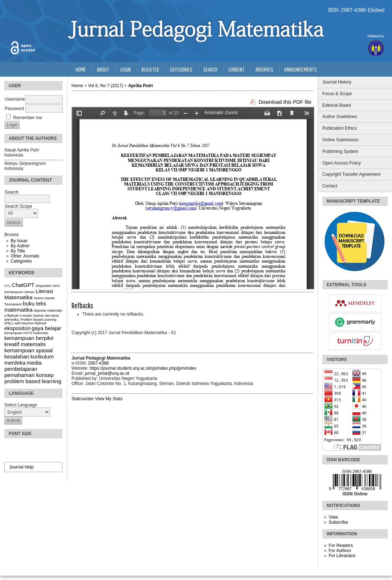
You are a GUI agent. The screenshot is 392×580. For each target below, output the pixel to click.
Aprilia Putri (140, 86)
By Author (20, 246)
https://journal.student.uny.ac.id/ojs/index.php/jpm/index (143, 368)
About (103, 69)
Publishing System (340, 151)
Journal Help (21, 467)
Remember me (27, 118)
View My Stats (109, 399)
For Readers (341, 545)
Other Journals (25, 256)
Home (81, 69)
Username (15, 99)
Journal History (337, 82)
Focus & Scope (337, 94)
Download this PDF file (285, 102)
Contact (330, 186)
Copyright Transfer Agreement (351, 174)
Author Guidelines (340, 117)
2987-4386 (98, 363)
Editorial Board (337, 105)
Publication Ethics (340, 128)
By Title (18, 251)
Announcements (301, 69)
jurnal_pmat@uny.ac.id (107, 373)
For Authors (340, 551)
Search (210, 69)
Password (14, 109)
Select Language (21, 405)
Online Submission (340, 140)
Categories (21, 261)
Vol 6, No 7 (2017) (106, 86)
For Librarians (342, 556)
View (333, 517)
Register (150, 69)
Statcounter (83, 399)
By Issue (19, 241)
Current (236, 69)
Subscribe (338, 522)
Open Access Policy (342, 163)
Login (125, 69)
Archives (264, 69)
